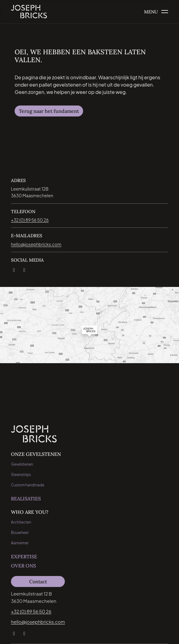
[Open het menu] (156, 12)
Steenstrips (21, 475)
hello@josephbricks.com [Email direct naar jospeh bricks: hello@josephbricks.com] (36, 244)
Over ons (23, 566)
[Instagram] (24, 269)
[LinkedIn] (14, 269)
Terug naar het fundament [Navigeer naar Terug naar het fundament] (49, 111)
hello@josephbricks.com (38, 622)
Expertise (24, 556)
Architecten (21, 522)
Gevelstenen (22, 464)
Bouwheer (20, 533)
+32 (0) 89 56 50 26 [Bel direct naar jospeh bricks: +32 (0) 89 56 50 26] (30, 220)
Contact (38, 581)
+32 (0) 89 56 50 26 (31, 611)
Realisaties (26, 499)
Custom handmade (28, 485)
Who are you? (30, 512)
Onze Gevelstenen (36, 454)
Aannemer (20, 543)
